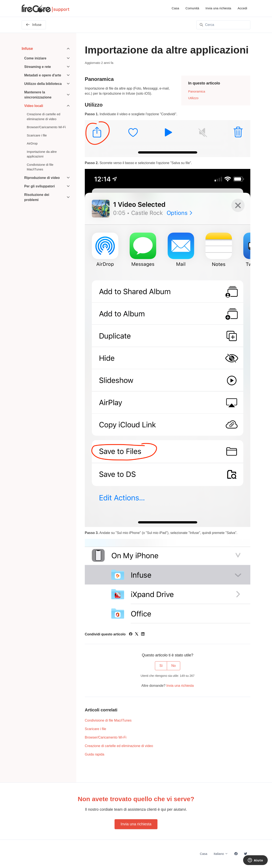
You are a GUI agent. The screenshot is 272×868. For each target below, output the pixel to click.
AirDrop (32, 143)
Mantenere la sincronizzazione (38, 95)
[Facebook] (131, 634)
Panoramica (197, 91)
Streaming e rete (38, 67)
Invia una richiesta (218, 8)
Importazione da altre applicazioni (42, 154)
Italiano (221, 854)
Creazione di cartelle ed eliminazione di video (119, 746)
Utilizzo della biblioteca (43, 84)
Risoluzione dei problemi (37, 197)
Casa (175, 8)
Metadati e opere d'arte (43, 75)
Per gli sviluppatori (40, 186)
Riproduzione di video (42, 178)
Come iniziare (35, 58)
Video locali (34, 106)
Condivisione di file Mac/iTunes (108, 720)
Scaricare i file (95, 729)
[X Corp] (137, 634)
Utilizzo (193, 98)
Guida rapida (95, 754)
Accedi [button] (242, 8)
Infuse (27, 49)
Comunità (192, 8)
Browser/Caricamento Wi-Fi (106, 737)
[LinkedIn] (143, 634)
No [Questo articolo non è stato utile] (173, 666)
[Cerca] (223, 25)
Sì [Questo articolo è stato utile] (161, 666)
